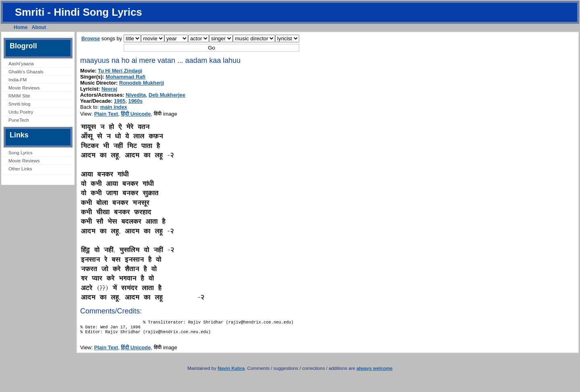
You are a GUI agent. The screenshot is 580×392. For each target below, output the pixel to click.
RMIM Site (19, 96)
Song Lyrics (21, 153)
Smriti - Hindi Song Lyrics (79, 12)
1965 (120, 101)
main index (114, 107)
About (39, 27)
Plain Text (106, 114)
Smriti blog (19, 104)
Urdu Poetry (21, 112)
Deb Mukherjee (167, 95)
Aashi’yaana (21, 64)
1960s (136, 101)
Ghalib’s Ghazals (26, 72)
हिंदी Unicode (136, 114)
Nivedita (136, 95)
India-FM (18, 80)
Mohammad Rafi (125, 77)
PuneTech (19, 120)
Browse (91, 38)
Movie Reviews (24, 88)
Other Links (20, 169)
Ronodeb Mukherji (142, 83)
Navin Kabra (231, 371)
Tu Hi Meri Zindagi (120, 71)
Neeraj (109, 89)
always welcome (375, 371)
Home (21, 27)
